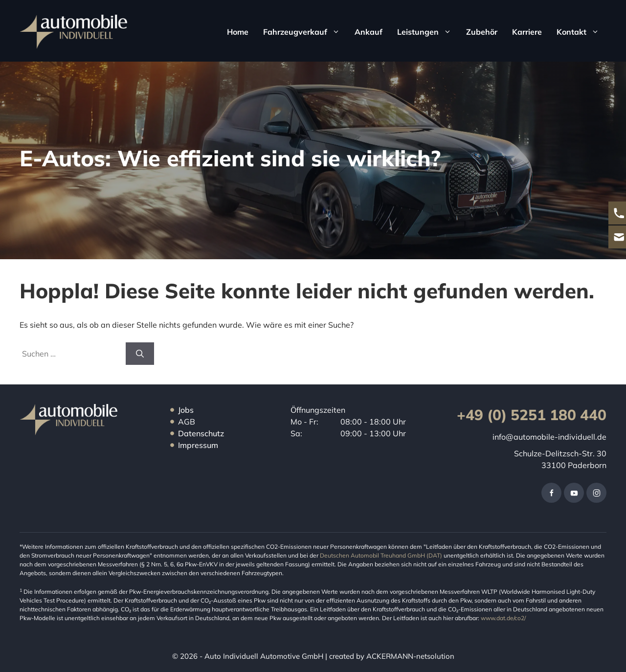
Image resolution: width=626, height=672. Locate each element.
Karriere (527, 32)
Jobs (186, 410)
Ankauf (369, 32)
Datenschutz (201, 433)
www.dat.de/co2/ (503, 618)
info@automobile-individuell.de (549, 437)
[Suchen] (140, 354)
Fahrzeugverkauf (305, 32)
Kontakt (581, 32)
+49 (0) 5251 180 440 (532, 415)
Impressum (198, 445)
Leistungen (428, 32)
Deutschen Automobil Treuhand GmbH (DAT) (382, 555)
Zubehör (482, 32)
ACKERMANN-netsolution (409, 656)
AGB (187, 422)
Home (238, 32)
